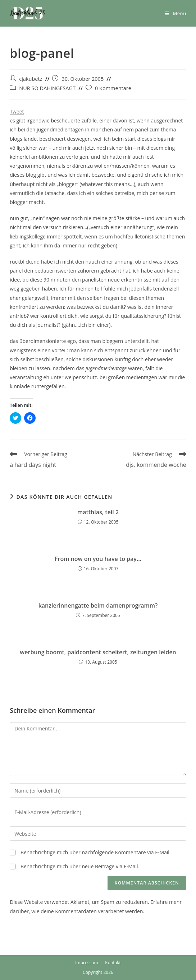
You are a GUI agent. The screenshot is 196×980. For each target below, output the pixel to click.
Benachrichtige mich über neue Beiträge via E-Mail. (80, 866)
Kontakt (113, 963)
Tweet (17, 112)
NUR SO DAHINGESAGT (47, 88)
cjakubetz (31, 79)
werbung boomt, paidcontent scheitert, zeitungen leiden (98, 652)
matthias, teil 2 (98, 512)
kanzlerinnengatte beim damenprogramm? (98, 605)
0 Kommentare (113, 88)
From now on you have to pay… (98, 559)
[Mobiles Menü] (176, 13)
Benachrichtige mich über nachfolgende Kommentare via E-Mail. (96, 852)
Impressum (86, 963)
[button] (28, 13)
